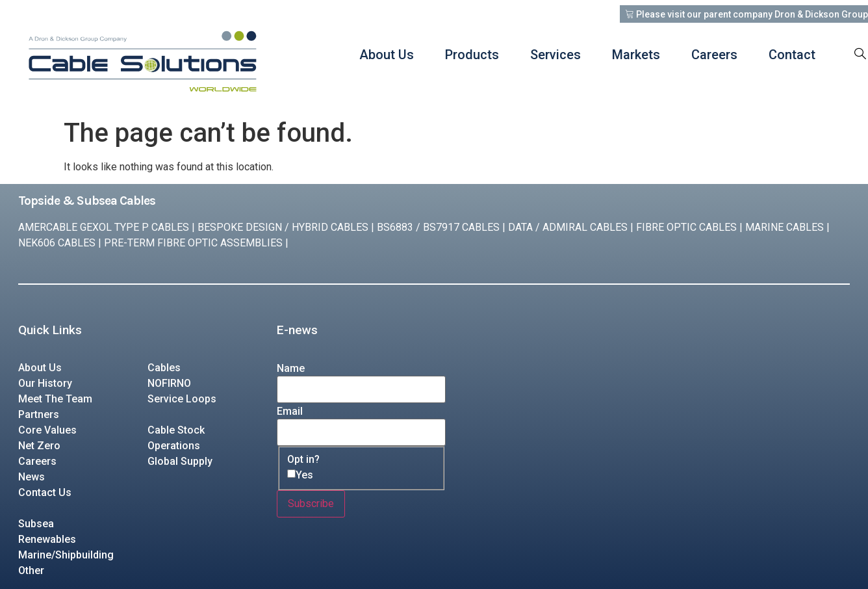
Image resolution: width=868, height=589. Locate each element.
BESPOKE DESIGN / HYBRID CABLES (283, 227)
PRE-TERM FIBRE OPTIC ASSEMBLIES (193, 243)
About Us (387, 55)
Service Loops (182, 399)
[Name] (361, 389)
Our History (45, 383)
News (32, 477)
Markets (636, 55)
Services (555, 55)
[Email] (361, 432)
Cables (164, 368)
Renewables (47, 539)
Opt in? (303, 460)
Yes (304, 475)
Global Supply (180, 461)
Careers (714, 55)
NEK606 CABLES (57, 243)
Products (472, 55)
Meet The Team (55, 399)
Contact (792, 55)
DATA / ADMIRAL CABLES (568, 227)
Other (31, 570)
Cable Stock (176, 430)
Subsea (36, 524)
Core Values (47, 430)
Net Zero (39, 446)
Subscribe (311, 504)
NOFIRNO (169, 383)
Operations (174, 446)
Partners (39, 414)
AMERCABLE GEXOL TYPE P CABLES (104, 227)
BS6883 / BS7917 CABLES (438, 227)
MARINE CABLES (785, 227)
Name (291, 369)
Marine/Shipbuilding (66, 555)
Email (290, 412)
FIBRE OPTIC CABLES (686, 227)
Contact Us (45, 492)
